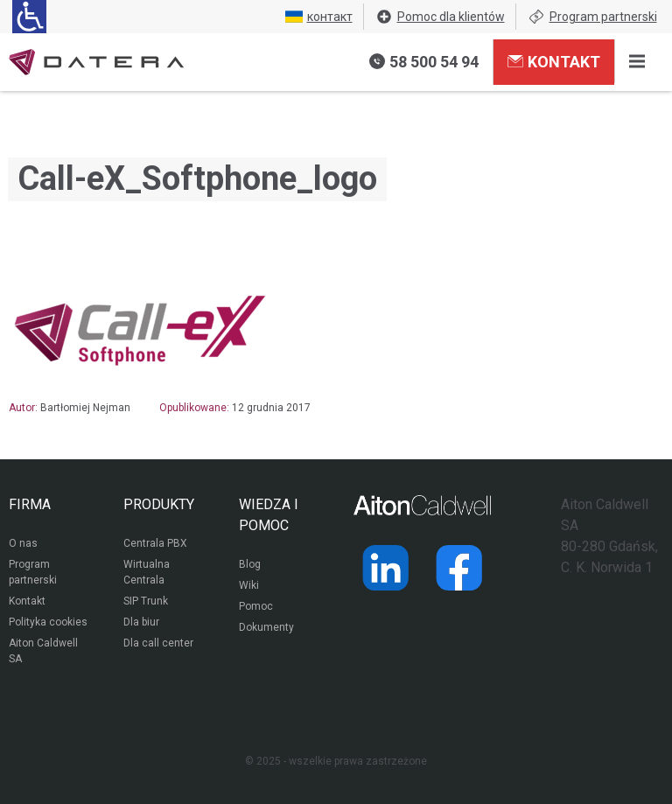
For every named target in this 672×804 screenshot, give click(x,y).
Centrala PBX (155, 543)
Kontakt (554, 61)
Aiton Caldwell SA (43, 651)
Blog (250, 564)
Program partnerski (592, 17)
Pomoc (256, 606)
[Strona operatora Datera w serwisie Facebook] (459, 568)
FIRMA (30, 504)
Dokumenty (266, 627)
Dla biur (141, 622)
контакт (319, 17)
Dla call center (158, 643)
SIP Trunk (146, 601)
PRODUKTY (159, 504)
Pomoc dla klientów (440, 17)
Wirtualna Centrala (147, 572)
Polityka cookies (48, 622)
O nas (23, 543)
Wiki (249, 585)
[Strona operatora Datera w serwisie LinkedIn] (386, 568)
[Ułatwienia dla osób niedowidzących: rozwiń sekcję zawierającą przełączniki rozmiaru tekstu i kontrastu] (29, 17)
